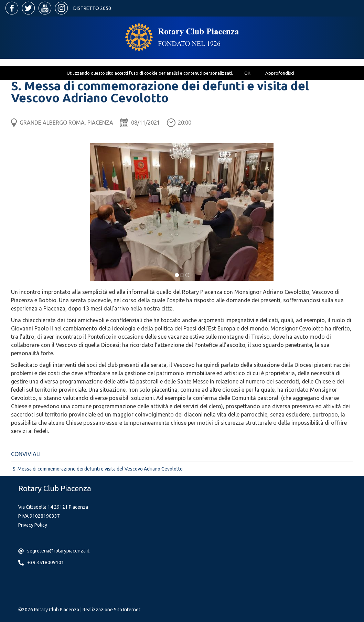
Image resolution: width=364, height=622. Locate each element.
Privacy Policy (33, 525)
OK (247, 73)
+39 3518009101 (46, 562)
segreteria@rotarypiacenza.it (58, 551)
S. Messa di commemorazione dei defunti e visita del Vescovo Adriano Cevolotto (98, 469)
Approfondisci (280, 73)
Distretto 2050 (92, 8)
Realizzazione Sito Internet (111, 610)
